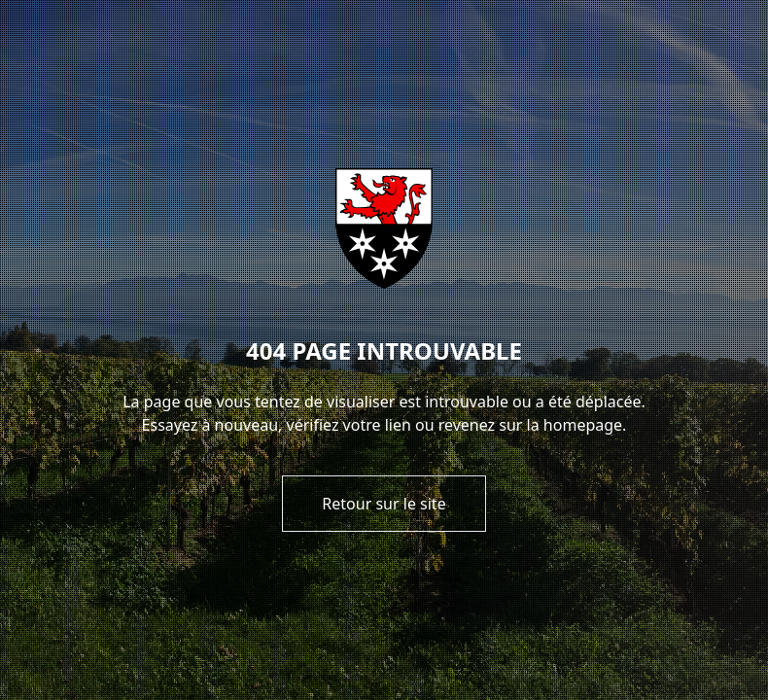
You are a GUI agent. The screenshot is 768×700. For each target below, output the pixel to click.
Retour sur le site (384, 504)
